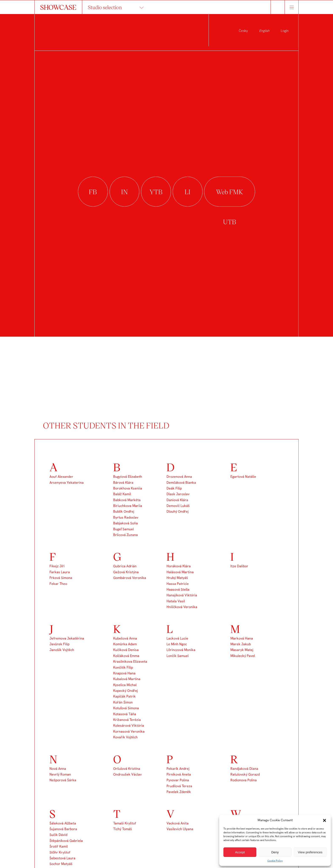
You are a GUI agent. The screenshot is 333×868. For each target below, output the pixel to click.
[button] (325, 820)
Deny (275, 852)
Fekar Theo (58, 584)
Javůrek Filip (59, 644)
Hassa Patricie (178, 584)
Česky (243, 31)
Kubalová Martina (127, 679)
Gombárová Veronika (130, 578)
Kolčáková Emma (126, 656)
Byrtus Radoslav (126, 517)
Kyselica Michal (125, 685)
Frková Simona (61, 578)
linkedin (188, 192)
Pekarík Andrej (178, 769)
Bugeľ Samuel (123, 529)
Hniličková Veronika (182, 607)
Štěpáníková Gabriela (66, 841)
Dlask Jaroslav (178, 494)
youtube (156, 192)
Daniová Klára (177, 500)
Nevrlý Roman (60, 774)
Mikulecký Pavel (243, 656)
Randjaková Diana (244, 769)
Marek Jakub (241, 644)
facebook (93, 192)
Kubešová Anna (125, 638)
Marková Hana (242, 638)
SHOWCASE (58, 7)
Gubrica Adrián (125, 566)
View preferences (310, 852)
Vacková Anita (178, 823)
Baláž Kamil (122, 494)
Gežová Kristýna (126, 572)
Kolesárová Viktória (129, 725)
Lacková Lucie (177, 638)
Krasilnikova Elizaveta (130, 662)
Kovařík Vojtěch (125, 737)
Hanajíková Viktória (182, 595)
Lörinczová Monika (181, 650)
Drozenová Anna (179, 477)
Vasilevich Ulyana (180, 829)
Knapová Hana (124, 673)
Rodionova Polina (244, 780)
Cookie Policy (275, 861)
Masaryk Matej (242, 650)
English (264, 31)
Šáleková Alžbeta (63, 823)
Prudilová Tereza (179, 786)
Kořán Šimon (123, 702)
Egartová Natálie (243, 477)
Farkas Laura (60, 572)
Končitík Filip (123, 667)
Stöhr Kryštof (60, 852)
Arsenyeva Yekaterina (67, 483)
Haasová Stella (178, 589)
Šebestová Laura (62, 858)
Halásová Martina (180, 572)
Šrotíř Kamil (59, 846)
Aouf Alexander (61, 477)
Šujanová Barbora (63, 829)
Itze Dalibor (239, 566)
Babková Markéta (127, 500)
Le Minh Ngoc (177, 644)
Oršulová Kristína (127, 769)
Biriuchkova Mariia (128, 506)
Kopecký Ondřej (126, 691)
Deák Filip (174, 488)
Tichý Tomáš (123, 829)
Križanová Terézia (127, 720)
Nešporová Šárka (63, 780)
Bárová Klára (123, 483)
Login (285, 31)
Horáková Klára (179, 566)
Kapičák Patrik (124, 696)
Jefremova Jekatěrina (67, 638)
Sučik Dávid (58, 835)
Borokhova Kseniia (128, 488)
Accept (240, 852)
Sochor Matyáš (61, 864)
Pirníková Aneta (179, 774)
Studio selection (105, 7)
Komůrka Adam (125, 644)
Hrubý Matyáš (177, 578)
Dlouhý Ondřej (178, 511)
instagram (125, 192)
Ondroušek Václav (127, 774)
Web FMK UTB (230, 192)
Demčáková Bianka (181, 483)
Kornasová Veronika (129, 731)
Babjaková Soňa (126, 523)
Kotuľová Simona (126, 708)
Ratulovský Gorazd (245, 774)
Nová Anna (58, 769)
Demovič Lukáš (178, 506)
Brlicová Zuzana (126, 535)
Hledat (278, 7)
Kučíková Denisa (126, 650)
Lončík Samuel (178, 656)
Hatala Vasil (176, 601)
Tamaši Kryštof (125, 823)
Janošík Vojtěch (62, 650)
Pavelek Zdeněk (179, 792)
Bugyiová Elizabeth (128, 477)
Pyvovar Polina (178, 780)
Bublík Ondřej (124, 511)
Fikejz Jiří (57, 566)
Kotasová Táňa (125, 714)
